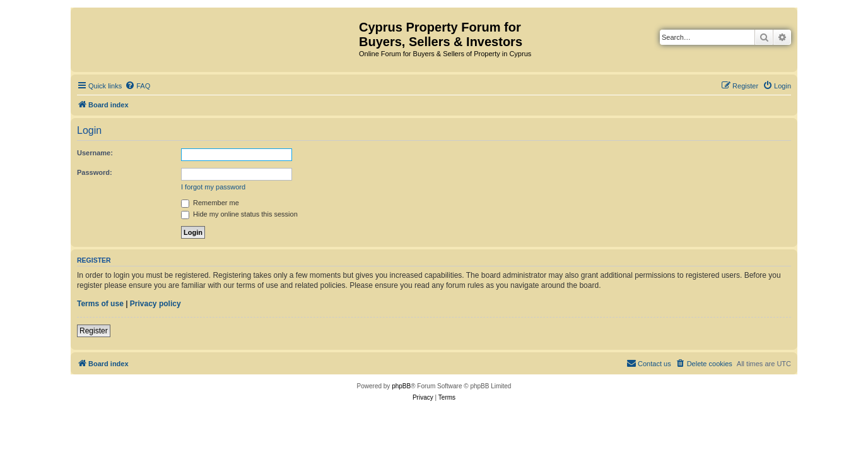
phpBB (401, 386)
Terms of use (100, 304)
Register (94, 331)
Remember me (210, 203)
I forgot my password (213, 187)
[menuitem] (138, 86)
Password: (95, 172)
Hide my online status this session (239, 214)
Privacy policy (155, 304)
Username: (95, 153)
